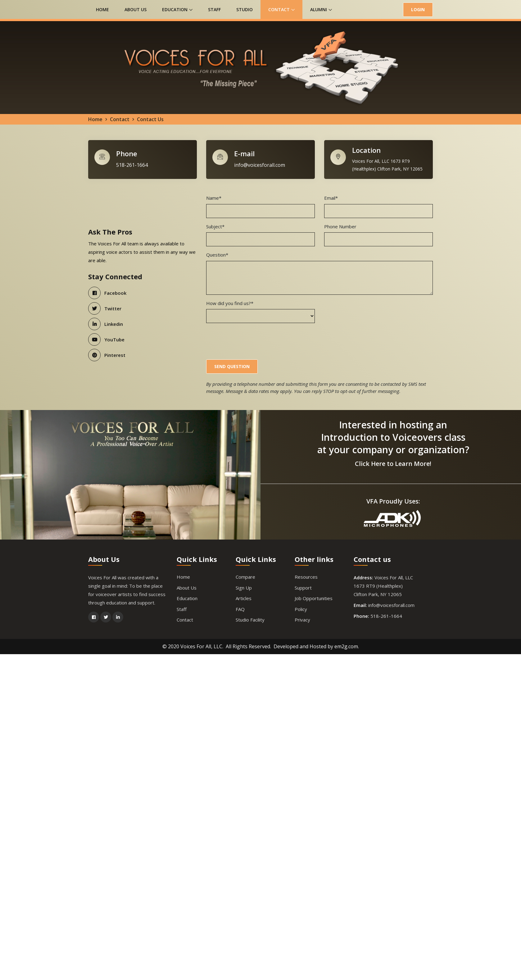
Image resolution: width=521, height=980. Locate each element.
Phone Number (340, 227)
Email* (331, 198)
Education (177, 9)
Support (303, 588)
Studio (245, 9)
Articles (244, 599)
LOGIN (418, 9)
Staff (214, 9)
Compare (245, 577)
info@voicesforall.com (260, 166)
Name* (214, 198)
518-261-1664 (132, 166)
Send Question (232, 367)
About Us (136, 9)
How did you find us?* (230, 303)
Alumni (321, 9)
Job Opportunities (314, 599)
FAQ (240, 610)
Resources (306, 577)
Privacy (302, 620)
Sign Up (244, 588)
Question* (217, 255)
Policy (301, 610)
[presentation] (253, 341)
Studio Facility (250, 620)
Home (102, 9)
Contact (281, 9)
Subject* (215, 227)
